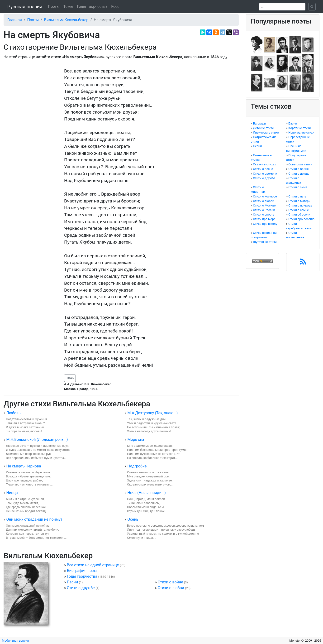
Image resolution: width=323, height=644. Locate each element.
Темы (68, 7)
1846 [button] (70, 378)
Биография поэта (82, 571)
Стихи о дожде (299, 174)
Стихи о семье (299, 210)
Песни (72, 582)
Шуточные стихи (265, 242)
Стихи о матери (299, 201)
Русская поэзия (25, 7)
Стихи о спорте (264, 214)
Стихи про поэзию (301, 219)
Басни (293, 123)
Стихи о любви (171, 588)
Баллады (259, 123)
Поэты (54, 7)
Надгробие (137, 466)
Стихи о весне (263, 169)
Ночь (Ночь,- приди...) (146, 493)
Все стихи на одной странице (93, 565)
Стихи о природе (300, 205)
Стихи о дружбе (81, 588)
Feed (115, 7)
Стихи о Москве (264, 205)
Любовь (13, 413)
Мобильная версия (15, 641)
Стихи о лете (297, 196)
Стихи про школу (265, 224)
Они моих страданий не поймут (34, 519)
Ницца (12, 493)
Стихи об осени (299, 214)
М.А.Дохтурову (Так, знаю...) (152, 413)
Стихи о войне (170, 582)
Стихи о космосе (265, 196)
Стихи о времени (265, 174)
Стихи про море (264, 219)
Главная (15, 20)
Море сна (136, 440)
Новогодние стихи (301, 132)
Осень (133, 519)
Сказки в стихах (264, 164)
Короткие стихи (299, 128)
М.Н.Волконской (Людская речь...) (37, 440)
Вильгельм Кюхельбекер (66, 20)
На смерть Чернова (24, 466)
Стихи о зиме (298, 187)
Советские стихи (300, 164)
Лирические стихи (266, 132)
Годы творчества (92, 7)
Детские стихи (263, 128)
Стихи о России (264, 210)
